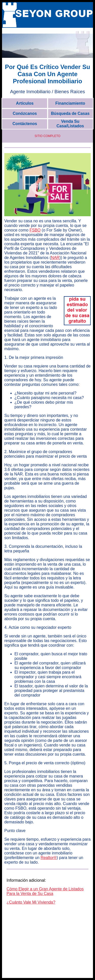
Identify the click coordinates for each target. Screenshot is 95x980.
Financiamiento (70, 103)
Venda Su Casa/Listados (70, 124)
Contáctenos (25, 124)
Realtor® (49, 858)
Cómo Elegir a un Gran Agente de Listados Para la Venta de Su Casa (45, 891)
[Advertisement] (48, 945)
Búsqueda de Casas (70, 113)
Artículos (25, 103)
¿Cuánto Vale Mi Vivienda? (31, 902)
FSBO (35, 230)
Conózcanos (25, 113)
